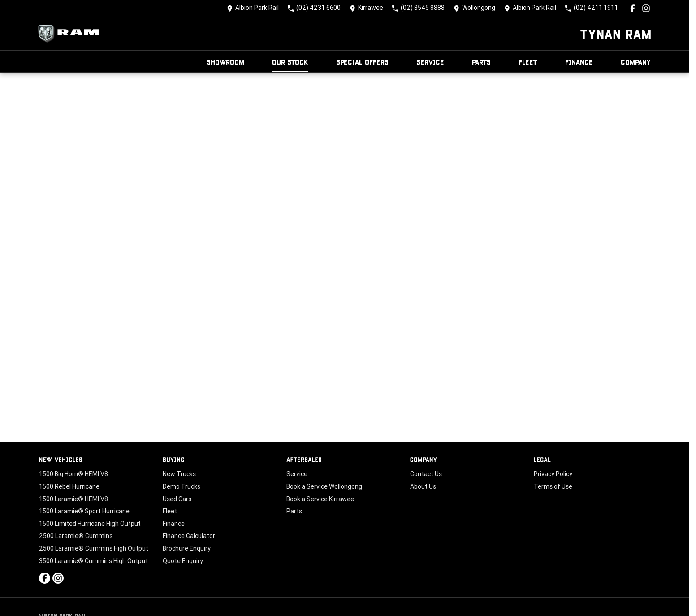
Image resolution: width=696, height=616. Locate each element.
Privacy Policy (553, 474)
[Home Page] (71, 34)
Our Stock (290, 62)
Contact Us (426, 474)
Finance (579, 62)
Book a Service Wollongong (324, 486)
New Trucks (179, 474)
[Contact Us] (253, 8)
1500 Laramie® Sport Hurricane (84, 511)
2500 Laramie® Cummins (76, 536)
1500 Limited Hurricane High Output (90, 524)
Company (636, 62)
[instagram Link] (646, 8)
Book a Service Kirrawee (320, 499)
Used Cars (177, 499)
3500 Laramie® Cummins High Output (93, 561)
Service (430, 62)
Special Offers (362, 62)
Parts (481, 62)
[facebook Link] (633, 8)
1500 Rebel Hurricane (69, 486)
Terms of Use (553, 486)
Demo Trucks (182, 486)
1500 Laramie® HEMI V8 (73, 499)
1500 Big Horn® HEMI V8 (73, 474)
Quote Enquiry (183, 561)
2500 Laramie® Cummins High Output (94, 548)
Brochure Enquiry (187, 548)
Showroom (225, 62)
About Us (423, 486)
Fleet (528, 62)
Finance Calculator (189, 536)
